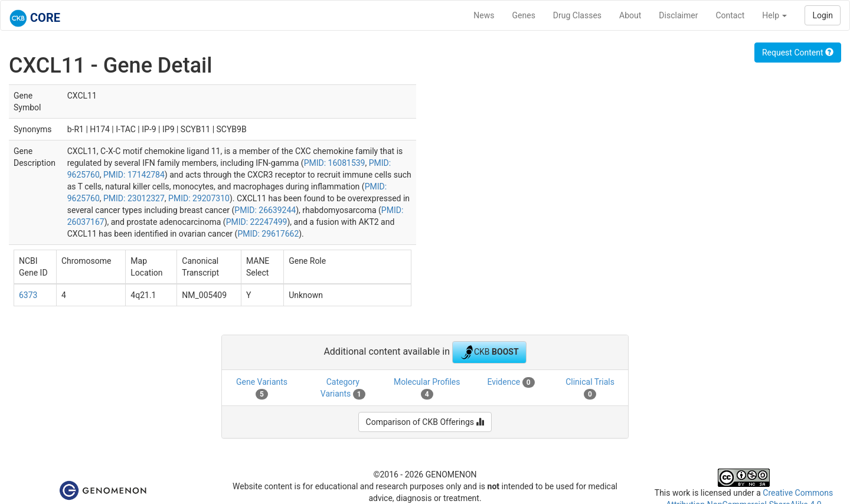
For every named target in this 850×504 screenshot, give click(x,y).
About (630, 15)
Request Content (798, 53)
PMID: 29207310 (199, 198)
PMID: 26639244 (265, 210)
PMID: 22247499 (257, 222)
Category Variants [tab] (343, 388)
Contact (730, 15)
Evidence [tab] (511, 382)
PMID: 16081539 (335, 163)
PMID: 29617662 (268, 234)
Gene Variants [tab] (262, 388)
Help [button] (774, 15)
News (484, 15)
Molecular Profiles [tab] (427, 388)
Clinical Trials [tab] (590, 388)
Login (823, 15)
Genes (524, 15)
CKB (489, 352)
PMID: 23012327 (134, 198)
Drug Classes (577, 15)
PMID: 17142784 (134, 175)
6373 (28, 295)
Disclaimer (678, 15)
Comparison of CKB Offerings (425, 422)
